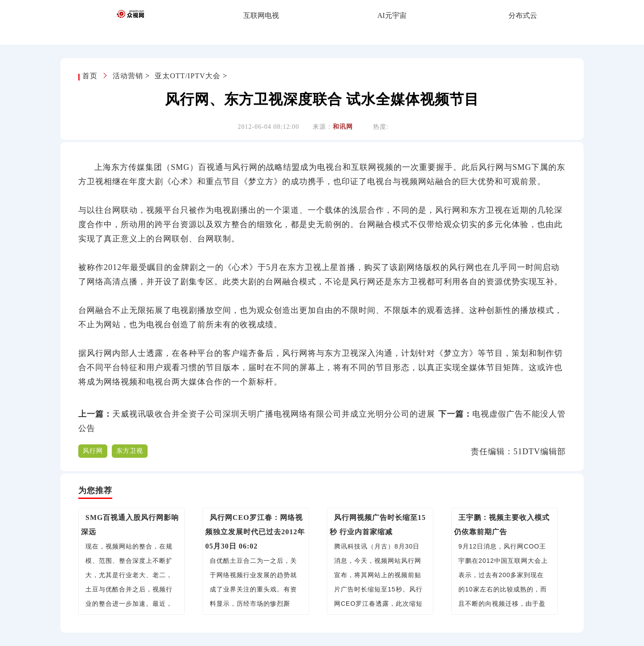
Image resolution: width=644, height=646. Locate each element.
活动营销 (128, 76)
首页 (91, 76)
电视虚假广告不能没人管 (519, 414)
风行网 (93, 451)
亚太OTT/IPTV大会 (188, 76)
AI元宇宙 (392, 15)
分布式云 (523, 15)
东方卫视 (130, 451)
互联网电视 (261, 15)
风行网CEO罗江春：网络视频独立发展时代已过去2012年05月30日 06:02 (255, 532)
